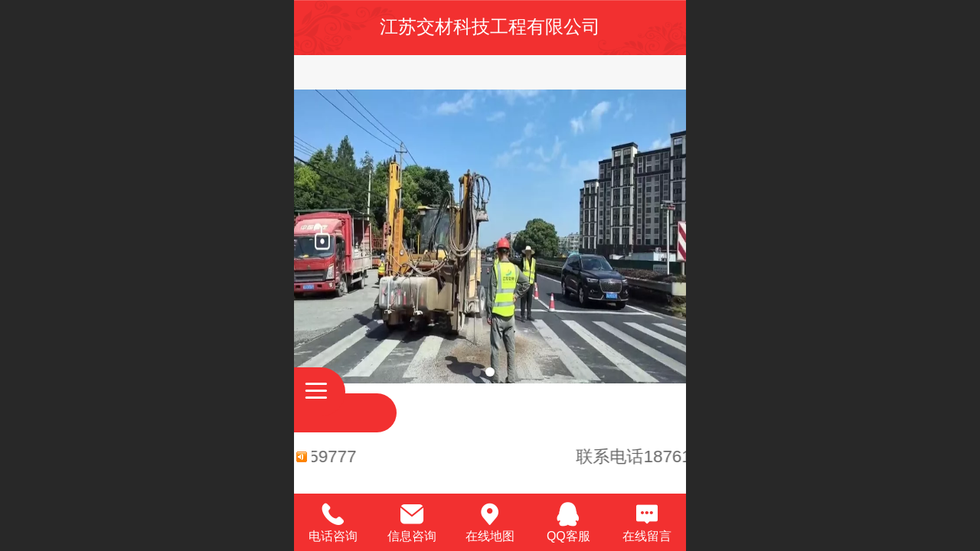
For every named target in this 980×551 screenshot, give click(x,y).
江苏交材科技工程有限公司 (490, 26)
